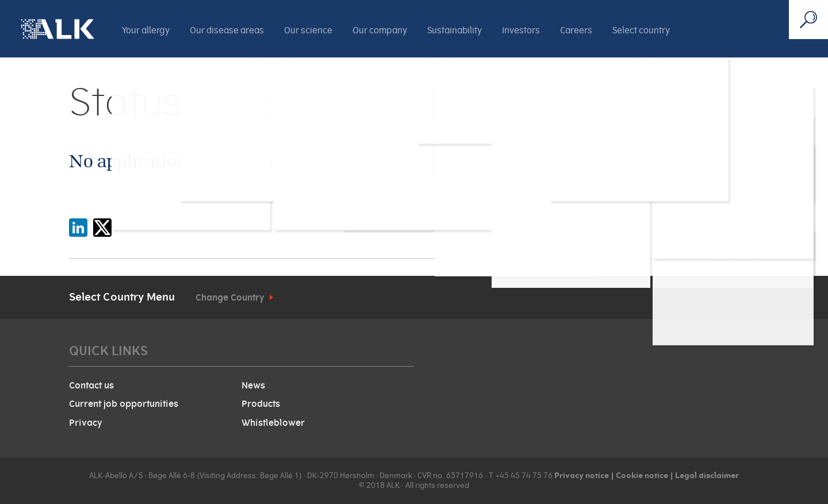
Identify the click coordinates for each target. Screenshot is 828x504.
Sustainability (455, 30)
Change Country (230, 298)
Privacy (86, 423)
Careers (576, 30)
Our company (380, 30)
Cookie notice (641, 475)
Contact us (91, 386)
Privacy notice (582, 475)
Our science (308, 30)
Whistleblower (273, 423)
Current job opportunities (124, 404)
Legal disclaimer (707, 475)
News (253, 386)
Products (261, 404)
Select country (641, 30)
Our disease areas (227, 30)
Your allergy (146, 30)
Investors (521, 30)
